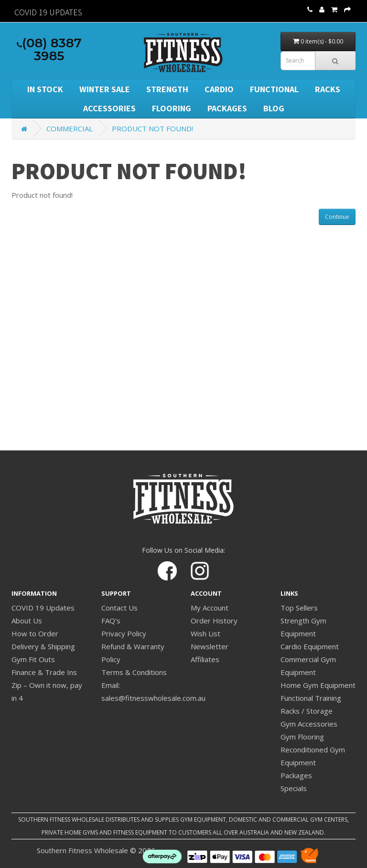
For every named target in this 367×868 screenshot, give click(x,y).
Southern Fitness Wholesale (82, 850)
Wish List (205, 633)
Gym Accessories (309, 724)
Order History (214, 621)
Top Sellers (299, 608)
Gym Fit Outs (33, 659)
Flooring (172, 108)
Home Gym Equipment (318, 685)
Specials (294, 788)
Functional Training (311, 698)
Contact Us (119, 608)
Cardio (219, 89)
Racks (328, 89)
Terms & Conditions (134, 672)
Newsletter (210, 646)
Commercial (70, 129)
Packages (227, 108)
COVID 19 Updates (43, 608)
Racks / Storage (307, 711)
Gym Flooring (302, 737)
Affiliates (205, 659)
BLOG (274, 108)
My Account (210, 608)
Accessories (109, 108)
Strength (167, 89)
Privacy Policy (124, 633)
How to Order (35, 633)
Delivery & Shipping (43, 646)
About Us (27, 621)
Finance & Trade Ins (44, 672)
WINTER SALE (105, 89)
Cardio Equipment (310, 646)
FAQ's (111, 621)
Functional (274, 89)
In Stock (45, 89)
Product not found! (152, 129)
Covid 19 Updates (48, 12)
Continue (337, 217)
